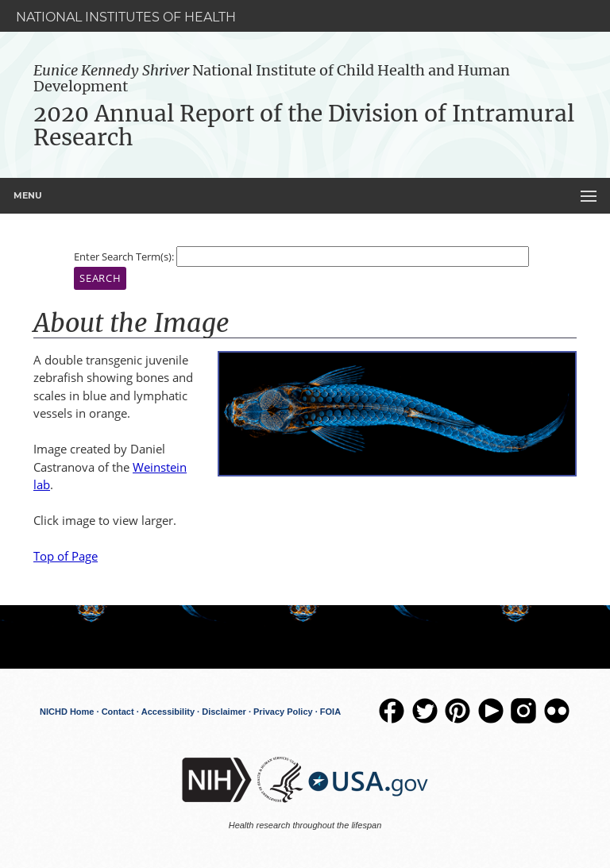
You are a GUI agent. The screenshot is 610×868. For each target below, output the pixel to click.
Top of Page (66, 556)
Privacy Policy (283, 712)
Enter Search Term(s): (124, 256)
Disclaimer (224, 712)
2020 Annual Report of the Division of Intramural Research (304, 126)
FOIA (330, 712)
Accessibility (168, 712)
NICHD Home (67, 712)
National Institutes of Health (126, 17)
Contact (118, 712)
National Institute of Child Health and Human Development (272, 78)
